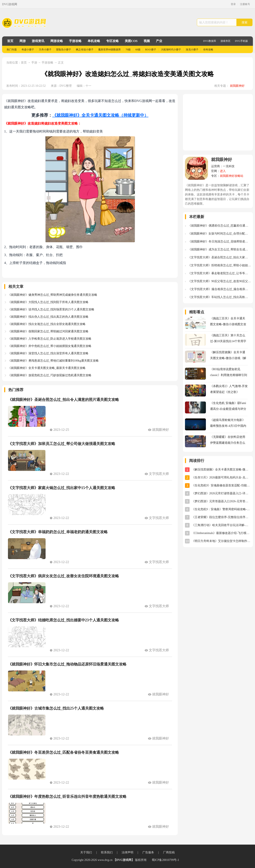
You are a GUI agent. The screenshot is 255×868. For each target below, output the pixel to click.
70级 (128, 50)
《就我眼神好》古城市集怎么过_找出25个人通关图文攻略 (56, 708)
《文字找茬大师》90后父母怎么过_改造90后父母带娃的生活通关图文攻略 (219, 281)
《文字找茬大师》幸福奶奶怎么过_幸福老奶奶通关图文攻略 (58, 532)
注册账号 (245, 4)
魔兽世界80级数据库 (110, 50)
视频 (147, 41)
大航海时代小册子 (171, 50)
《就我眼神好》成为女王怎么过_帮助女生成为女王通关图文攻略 (219, 249)
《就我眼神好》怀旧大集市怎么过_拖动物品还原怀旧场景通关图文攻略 (67, 664)
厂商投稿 (169, 852)
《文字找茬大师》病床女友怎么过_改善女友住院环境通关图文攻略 (63, 576)
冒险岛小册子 (64, 50)
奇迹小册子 (28, 50)
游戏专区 (226, 41)
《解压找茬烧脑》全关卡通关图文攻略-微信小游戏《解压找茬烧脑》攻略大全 (221, 470)
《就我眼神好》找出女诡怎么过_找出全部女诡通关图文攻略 (47, 324)
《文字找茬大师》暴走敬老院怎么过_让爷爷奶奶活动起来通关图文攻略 (219, 273)
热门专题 (12, 50)
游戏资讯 (38, 41)
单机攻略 (94, 41)
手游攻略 (75, 41)
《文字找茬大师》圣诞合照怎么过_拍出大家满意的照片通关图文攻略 (219, 257)
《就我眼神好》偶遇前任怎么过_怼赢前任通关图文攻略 (219, 226)
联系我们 (107, 852)
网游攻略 (57, 41)
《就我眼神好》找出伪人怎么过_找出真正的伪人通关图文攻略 (48, 317)
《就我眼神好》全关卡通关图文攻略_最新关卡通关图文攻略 (47, 368)
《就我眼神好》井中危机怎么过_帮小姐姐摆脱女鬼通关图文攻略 (50, 346)
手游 (35, 63)
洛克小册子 (192, 50)
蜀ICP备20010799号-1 (165, 860)
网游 (23, 41)
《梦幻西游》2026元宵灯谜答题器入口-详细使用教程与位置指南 (221, 493)
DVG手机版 (241, 41)
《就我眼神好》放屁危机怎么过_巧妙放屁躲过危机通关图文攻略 (50, 375)
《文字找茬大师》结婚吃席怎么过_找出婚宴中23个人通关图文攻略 (63, 620)
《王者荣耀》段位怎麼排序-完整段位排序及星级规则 (221, 517)
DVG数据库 (210, 41)
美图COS (131, 41)
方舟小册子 (45, 50)
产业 (159, 41)
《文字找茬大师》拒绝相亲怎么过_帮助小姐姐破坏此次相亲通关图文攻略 (219, 265)
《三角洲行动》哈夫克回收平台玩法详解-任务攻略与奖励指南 (221, 525)
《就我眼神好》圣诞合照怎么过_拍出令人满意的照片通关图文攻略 (63, 400)
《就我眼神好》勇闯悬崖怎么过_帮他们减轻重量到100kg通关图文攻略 (53, 361)
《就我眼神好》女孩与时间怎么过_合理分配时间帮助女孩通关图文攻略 (219, 234)
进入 (223, 171)
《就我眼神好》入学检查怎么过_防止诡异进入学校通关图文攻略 (50, 339)
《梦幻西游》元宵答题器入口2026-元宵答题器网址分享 (221, 501)
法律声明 (127, 852)
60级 (138, 50)
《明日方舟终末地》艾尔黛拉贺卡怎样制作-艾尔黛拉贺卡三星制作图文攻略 (221, 541)
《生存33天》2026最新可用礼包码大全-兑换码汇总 (221, 477)
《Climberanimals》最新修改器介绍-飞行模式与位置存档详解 (221, 533)
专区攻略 (112, 41)
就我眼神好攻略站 (232, 176)
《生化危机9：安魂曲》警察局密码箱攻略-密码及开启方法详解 (221, 509)
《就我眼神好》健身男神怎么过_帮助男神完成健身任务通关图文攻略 (53, 295)
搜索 (245, 22)
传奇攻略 (208, 50)
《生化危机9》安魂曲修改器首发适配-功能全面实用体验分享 (221, 485)
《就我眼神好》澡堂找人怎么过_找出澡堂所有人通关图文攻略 (48, 353)
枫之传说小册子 (85, 50)
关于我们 (86, 852)
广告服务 (148, 852)
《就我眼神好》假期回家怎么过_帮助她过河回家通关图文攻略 (48, 331)
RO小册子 (151, 50)
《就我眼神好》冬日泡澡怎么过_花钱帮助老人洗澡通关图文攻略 (219, 242)
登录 (233, 4)
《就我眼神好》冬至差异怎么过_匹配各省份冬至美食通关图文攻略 (63, 752)
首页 (10, 41)
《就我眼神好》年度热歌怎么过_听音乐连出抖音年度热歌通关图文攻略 (67, 797)
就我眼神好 (237, 86)
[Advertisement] (218, 122)
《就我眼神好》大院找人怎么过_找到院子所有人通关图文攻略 (48, 302)
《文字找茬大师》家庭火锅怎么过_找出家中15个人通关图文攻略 (62, 488)
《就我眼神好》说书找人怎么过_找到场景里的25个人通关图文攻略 (51, 309)
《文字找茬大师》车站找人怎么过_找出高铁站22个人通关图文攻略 (219, 297)
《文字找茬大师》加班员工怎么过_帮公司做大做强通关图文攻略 (62, 444)
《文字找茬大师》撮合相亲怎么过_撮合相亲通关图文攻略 (219, 289)
